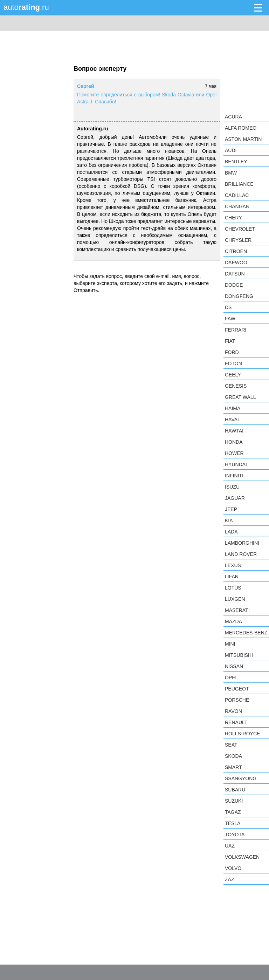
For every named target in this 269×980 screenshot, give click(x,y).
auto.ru (26, 7)
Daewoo (236, 263)
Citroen (236, 251)
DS (228, 307)
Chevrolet (240, 229)
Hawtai (234, 431)
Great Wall (240, 397)
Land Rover (241, 554)
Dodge (234, 285)
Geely (233, 375)
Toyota (235, 835)
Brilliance (239, 184)
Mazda (233, 621)
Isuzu (232, 487)
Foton (233, 363)
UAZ (230, 846)
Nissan (234, 666)
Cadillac (237, 195)
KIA (229, 520)
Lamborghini (242, 543)
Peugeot (237, 689)
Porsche (237, 700)
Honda (234, 442)
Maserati (237, 610)
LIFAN (232, 577)
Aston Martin (243, 139)
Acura (233, 117)
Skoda (233, 756)
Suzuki (234, 801)
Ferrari (236, 330)
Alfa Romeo (241, 128)
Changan (237, 206)
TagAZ (233, 812)
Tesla (233, 823)
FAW (230, 319)
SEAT (231, 745)
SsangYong (241, 778)
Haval (233, 420)
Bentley (236, 162)
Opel (231, 678)
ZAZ (229, 879)
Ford (232, 352)
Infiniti (234, 476)
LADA (231, 532)
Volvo (233, 868)
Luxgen (235, 599)
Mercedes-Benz (246, 633)
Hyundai (236, 464)
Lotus (233, 588)
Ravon (233, 711)
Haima (233, 408)
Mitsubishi (239, 655)
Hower (234, 453)
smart (233, 767)
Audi (231, 150)
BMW (231, 173)
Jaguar (235, 498)
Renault (236, 722)
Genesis (236, 386)
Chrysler (238, 240)
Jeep (231, 509)
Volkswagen (242, 857)
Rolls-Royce (242, 734)
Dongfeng (239, 296)
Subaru (235, 790)
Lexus (233, 565)
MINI (230, 644)
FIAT (230, 341)
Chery (233, 218)
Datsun (235, 274)
